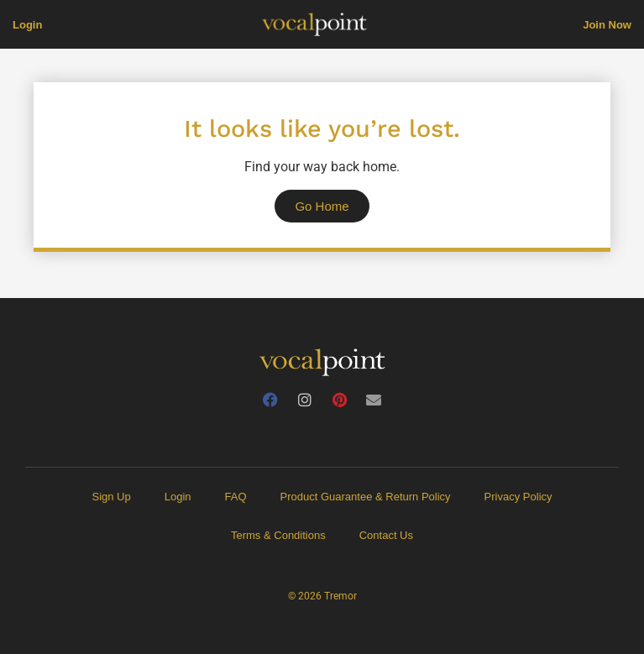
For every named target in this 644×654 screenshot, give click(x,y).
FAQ (236, 497)
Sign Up (111, 497)
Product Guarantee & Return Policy (366, 497)
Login (178, 497)
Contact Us (386, 535)
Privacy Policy (518, 497)
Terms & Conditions (278, 535)
